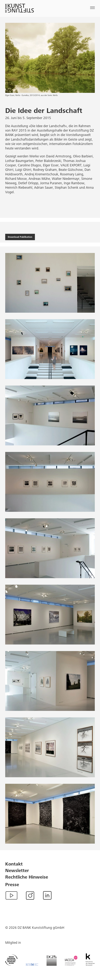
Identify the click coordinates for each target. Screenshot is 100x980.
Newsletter (17, 871)
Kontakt (14, 864)
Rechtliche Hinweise (27, 878)
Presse (12, 885)
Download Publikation (20, 237)
